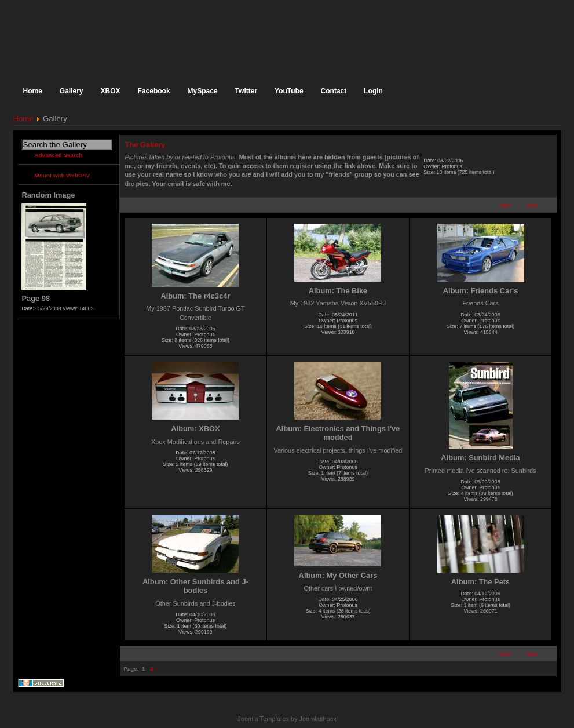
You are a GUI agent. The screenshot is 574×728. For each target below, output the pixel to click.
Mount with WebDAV (62, 175)
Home (23, 119)
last (532, 205)
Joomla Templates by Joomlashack (287, 719)
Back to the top (551, 702)
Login (373, 91)
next (505, 205)
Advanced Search (58, 155)
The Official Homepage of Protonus (109, 36)
